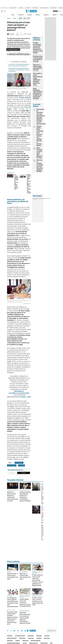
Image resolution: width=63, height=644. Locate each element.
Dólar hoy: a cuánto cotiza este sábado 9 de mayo (37, 67)
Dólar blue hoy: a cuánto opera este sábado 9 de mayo (38, 59)
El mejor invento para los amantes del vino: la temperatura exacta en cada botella (38, 48)
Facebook (11, 631)
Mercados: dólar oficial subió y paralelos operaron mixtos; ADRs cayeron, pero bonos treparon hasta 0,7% (12, 618)
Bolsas (39, 199)
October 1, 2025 (26, 397)
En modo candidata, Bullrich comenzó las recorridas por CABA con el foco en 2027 (17, 182)
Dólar (13, 15)
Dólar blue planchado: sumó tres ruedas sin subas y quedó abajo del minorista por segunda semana (25, 618)
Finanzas (30, 15)
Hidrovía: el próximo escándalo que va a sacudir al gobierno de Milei (40, 166)
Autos (25, 643)
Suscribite (24, 473)
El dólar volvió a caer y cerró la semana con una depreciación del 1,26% (37, 601)
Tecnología (44, 643)
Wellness (47, 638)
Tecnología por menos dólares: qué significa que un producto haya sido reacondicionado (13, 602)
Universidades (35, 8)
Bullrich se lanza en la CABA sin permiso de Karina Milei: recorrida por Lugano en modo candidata (29, 184)
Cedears (48, 199)
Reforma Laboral (13, 8)
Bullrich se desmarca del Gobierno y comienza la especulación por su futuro (13, 496)
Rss (51, 643)
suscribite (55, 11)
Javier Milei (21, 465)
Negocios (46, 15)
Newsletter (60, 15)
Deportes (25, 641)
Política (38, 15)
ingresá (60, 11)
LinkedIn (18, 631)
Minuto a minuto (12, 610)
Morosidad (61, 8)
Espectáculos (34, 643)
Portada (10, 636)
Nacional (10, 641)
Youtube (22, 631)
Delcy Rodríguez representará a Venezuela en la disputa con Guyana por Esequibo (38, 93)
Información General (14, 643)
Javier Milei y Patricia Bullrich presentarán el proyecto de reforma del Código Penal (19, 65)
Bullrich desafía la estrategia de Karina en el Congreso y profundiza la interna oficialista (25, 496)
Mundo (18, 641)
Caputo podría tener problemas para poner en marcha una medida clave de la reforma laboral (40, 136)
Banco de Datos (12, 638)
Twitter (8, 631)
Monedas (35, 199)
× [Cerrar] (19, 49)
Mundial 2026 (53, 8)
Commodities (43, 199)
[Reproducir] (19, 52)
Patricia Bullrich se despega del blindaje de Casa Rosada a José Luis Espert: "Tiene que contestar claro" (19, 70)
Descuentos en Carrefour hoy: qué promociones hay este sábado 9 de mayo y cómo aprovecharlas (41, 117)
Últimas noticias (20, 636)
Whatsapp (25, 631)
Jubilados (21, 8)
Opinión (55, 15)
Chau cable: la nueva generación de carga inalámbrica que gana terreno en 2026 (38, 79)
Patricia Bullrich (20, 18)
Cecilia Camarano (12, 34)
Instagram (14, 631)
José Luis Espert (12, 465)
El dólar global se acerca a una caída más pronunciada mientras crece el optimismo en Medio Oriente (38, 580)
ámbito (9, 18)
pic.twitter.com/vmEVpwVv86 (19, 393)
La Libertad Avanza (44, 8)
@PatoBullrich (19, 391)
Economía (21, 15)
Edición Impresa (36, 641)
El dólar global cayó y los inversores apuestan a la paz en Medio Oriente (25, 603)
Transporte (28, 8)
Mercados (22, 638)
